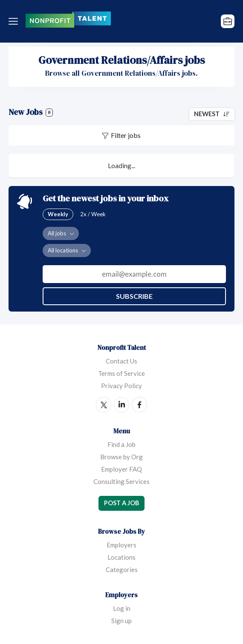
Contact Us (121, 361)
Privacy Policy (121, 386)
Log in (122, 608)
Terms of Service (121, 373)
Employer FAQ (121, 469)
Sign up (121, 621)
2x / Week (93, 214)
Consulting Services (121, 481)
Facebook (139, 405)
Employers (121, 545)
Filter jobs (126, 135)
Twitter (104, 405)
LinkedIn (121, 405)
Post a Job (121, 503)
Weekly (58, 214)
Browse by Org (121, 457)
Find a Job (121, 444)
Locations (121, 557)
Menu (15, 21)
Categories (122, 570)
